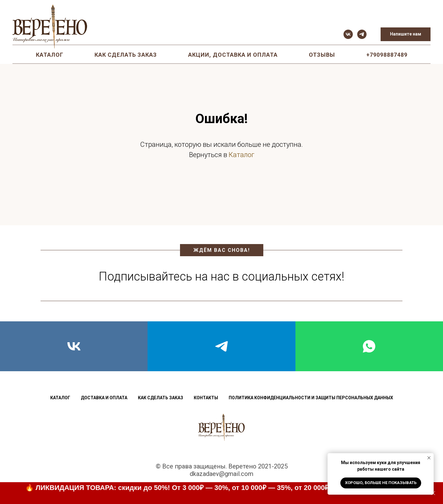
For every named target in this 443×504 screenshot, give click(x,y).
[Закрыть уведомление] (429, 458)
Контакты (206, 398)
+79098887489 (387, 55)
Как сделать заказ (126, 55)
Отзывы (322, 55)
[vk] (348, 34)
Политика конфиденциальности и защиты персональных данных (311, 398)
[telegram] (362, 34)
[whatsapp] (369, 346)
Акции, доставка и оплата (233, 55)
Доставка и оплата (104, 398)
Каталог (50, 55)
